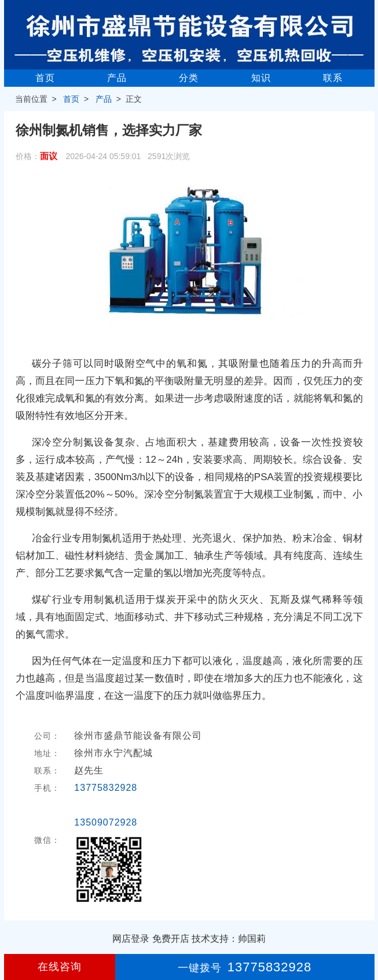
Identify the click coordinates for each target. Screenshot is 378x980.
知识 (261, 78)
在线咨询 (60, 967)
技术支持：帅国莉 (229, 939)
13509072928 (106, 822)
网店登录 (131, 939)
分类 (189, 78)
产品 (117, 78)
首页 (45, 78)
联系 (333, 78)
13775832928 (106, 788)
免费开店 (171, 939)
